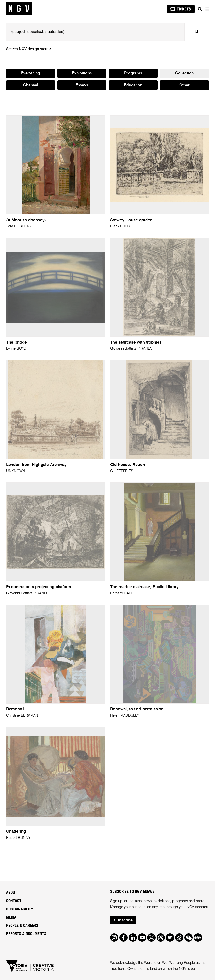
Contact (14, 901)
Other (184, 85)
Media (11, 917)
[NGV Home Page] (19, 9)
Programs (133, 73)
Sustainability (20, 909)
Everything (31, 73)
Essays (82, 85)
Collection (184, 73)
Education (133, 85)
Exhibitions (82, 73)
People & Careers (22, 926)
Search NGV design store (29, 49)
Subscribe (123, 920)
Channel (31, 85)
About (12, 893)
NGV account (197, 907)
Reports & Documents (26, 934)
